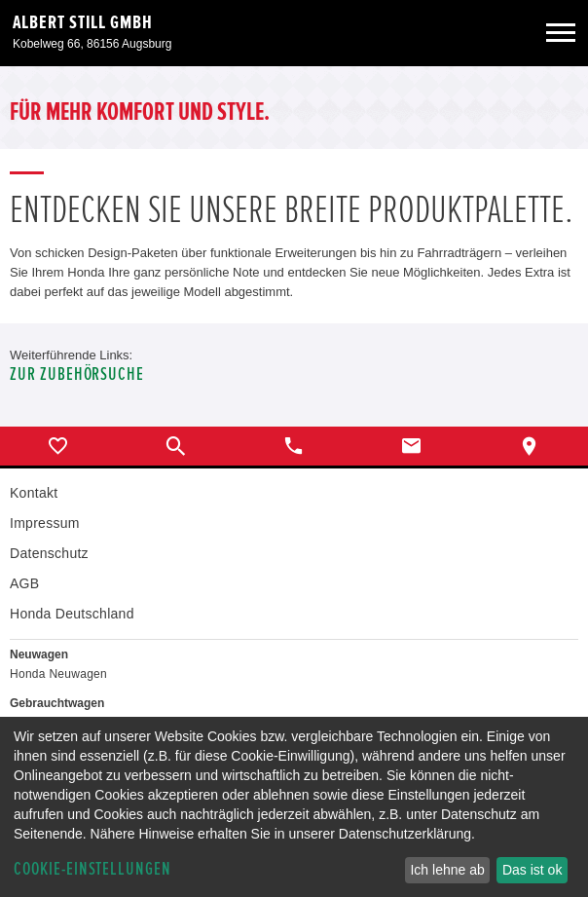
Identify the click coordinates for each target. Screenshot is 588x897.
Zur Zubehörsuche (77, 374)
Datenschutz (49, 553)
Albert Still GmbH (83, 22)
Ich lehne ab (447, 870)
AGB (24, 583)
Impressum (45, 523)
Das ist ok (532, 870)
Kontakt (34, 493)
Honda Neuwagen (58, 674)
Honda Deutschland (72, 614)
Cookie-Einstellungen (92, 869)
